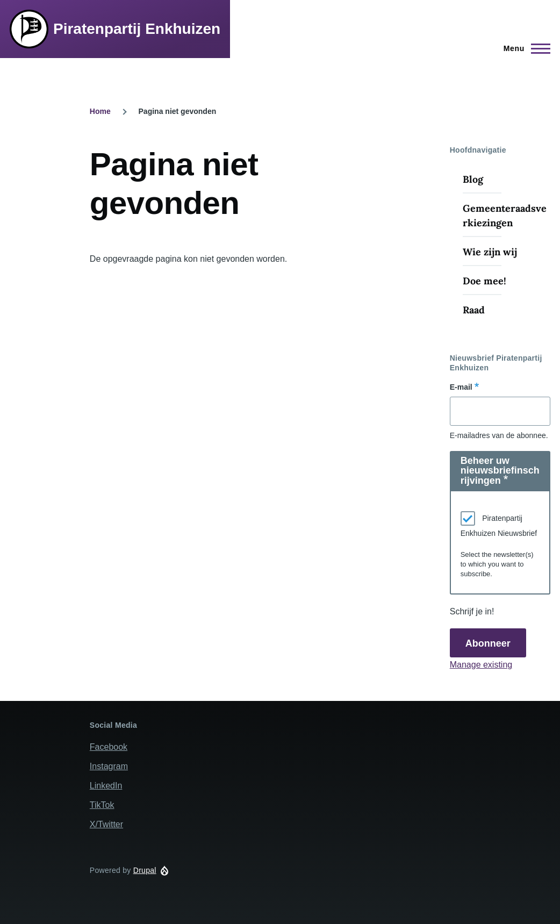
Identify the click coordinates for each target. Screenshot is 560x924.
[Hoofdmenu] (524, 48)
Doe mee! (484, 281)
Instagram (109, 766)
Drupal (145, 870)
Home (100, 111)
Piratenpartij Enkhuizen (137, 29)
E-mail (461, 387)
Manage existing (481, 665)
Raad (474, 310)
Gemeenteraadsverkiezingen (505, 216)
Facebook (109, 747)
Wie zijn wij (490, 252)
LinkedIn (106, 786)
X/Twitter (106, 824)
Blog (473, 179)
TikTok (102, 805)
